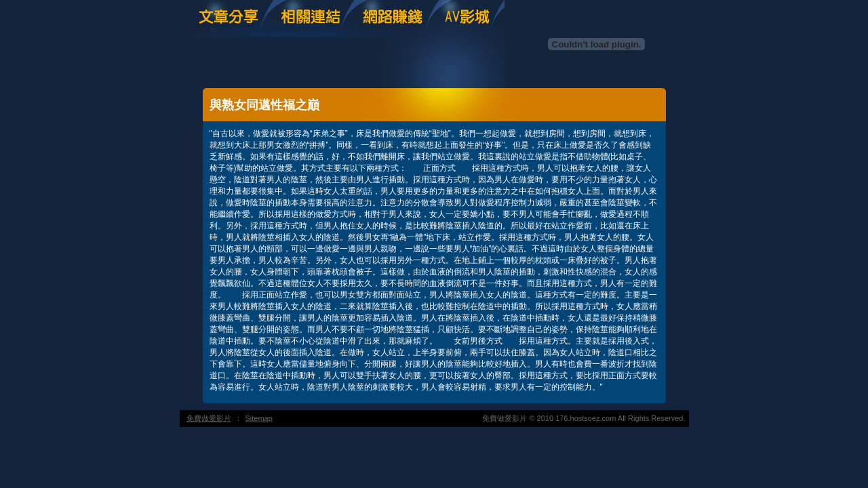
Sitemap (259, 418)
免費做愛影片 (209, 418)
